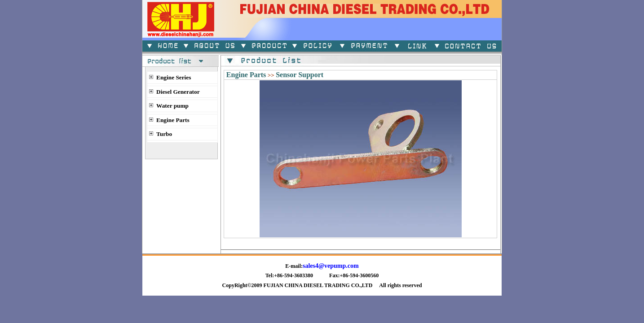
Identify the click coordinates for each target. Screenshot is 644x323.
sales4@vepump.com (331, 266)
